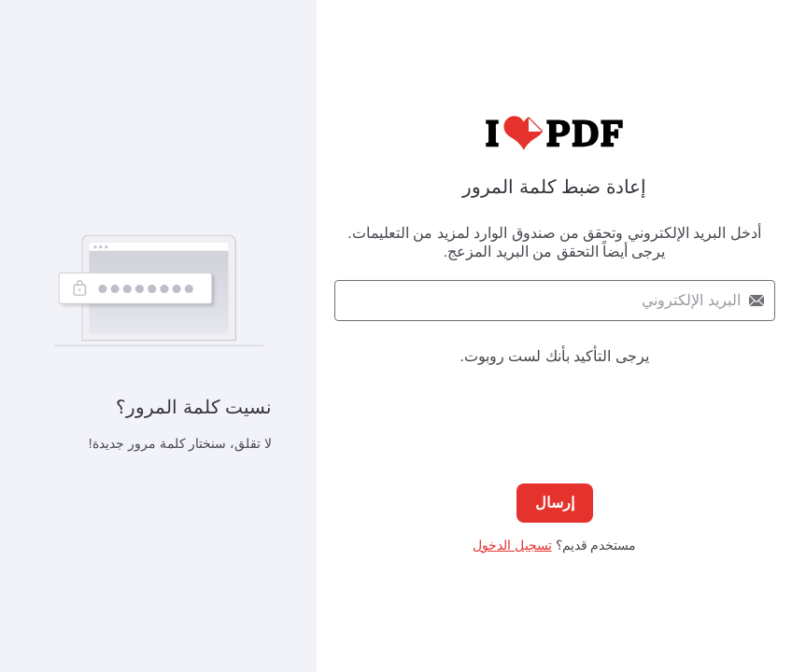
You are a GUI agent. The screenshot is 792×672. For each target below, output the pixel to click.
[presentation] (555, 406)
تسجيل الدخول (512, 545)
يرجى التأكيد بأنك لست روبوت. (554, 356)
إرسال (555, 503)
